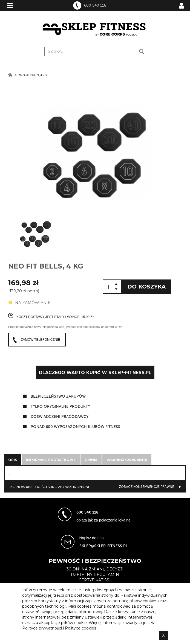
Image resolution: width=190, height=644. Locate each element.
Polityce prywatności (42, 628)
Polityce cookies (80, 628)
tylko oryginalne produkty (60, 406)
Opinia (91, 460)
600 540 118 (95, 5)
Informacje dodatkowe (51, 460)
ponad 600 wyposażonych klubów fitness (75, 427)
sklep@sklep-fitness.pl (104, 546)
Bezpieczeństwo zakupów (58, 396)
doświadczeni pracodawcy (60, 417)
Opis (13, 460)
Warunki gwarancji (127, 460)
